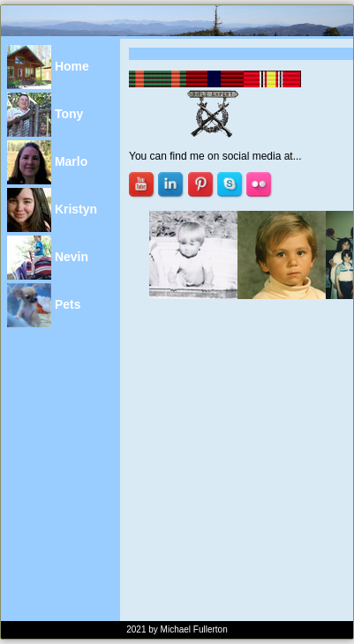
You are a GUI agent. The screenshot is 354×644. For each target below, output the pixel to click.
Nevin (48, 258)
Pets (44, 305)
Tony (45, 115)
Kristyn (52, 210)
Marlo (47, 162)
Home (48, 67)
